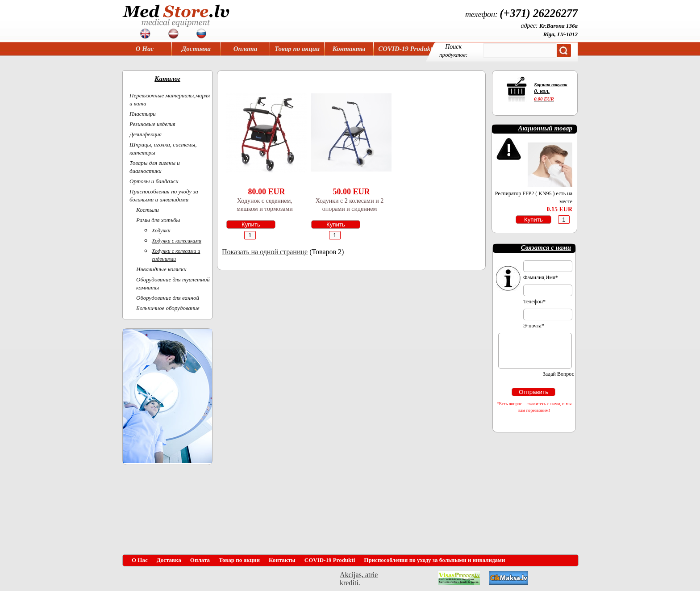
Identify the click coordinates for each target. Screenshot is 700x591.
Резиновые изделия (152, 124)
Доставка (196, 49)
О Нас (145, 49)
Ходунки (161, 231)
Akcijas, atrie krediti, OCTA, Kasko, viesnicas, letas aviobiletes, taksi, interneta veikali (359, 578)
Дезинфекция (146, 134)
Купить (251, 224)
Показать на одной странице (265, 252)
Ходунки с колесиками (177, 241)
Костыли (148, 210)
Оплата (246, 49)
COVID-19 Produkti (406, 49)
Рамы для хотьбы (158, 220)
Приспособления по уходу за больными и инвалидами (434, 560)
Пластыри (143, 114)
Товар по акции (297, 49)
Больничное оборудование (168, 308)
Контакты (349, 49)
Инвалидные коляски (161, 269)
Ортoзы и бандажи (154, 181)
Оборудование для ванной (168, 298)
